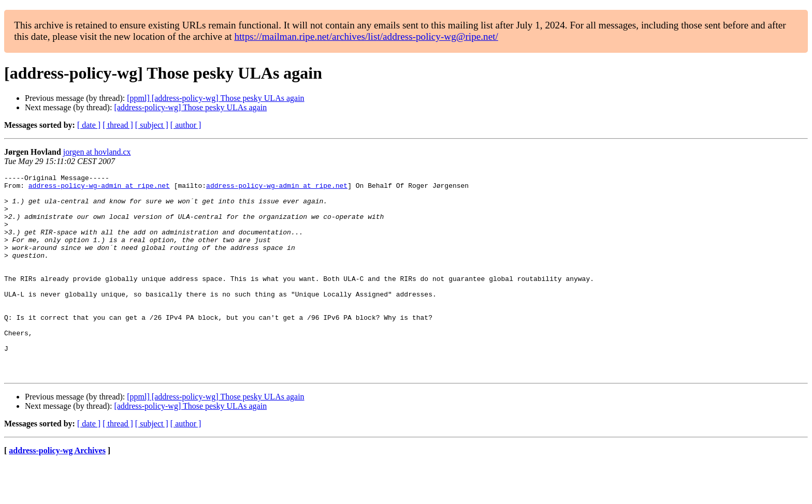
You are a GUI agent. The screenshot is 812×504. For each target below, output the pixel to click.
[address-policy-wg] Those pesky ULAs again (190, 107)
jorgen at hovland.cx (97, 152)
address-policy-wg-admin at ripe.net (99, 188)
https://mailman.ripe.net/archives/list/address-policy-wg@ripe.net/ (366, 36)
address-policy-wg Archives (57, 491)
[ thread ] (118, 125)
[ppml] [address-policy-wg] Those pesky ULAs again (215, 98)
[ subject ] (152, 125)
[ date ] (89, 125)
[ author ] (186, 125)
